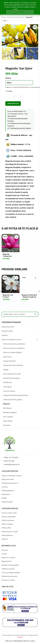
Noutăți (4, 498)
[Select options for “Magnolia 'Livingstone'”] (17, 237)
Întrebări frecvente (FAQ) (10, 565)
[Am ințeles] (37, 7)
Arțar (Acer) (7, 357)
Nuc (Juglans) (8, 417)
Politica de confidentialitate (14, 641)
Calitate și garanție (8, 569)
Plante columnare (8, 520)
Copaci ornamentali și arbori (16, 17)
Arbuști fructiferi (7, 331)
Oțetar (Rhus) (8, 421)
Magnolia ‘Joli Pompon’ (8, 296)
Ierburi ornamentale (9, 517)
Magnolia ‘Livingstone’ (7, 255)
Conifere (5, 335)
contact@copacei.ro (12, 464)
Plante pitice (6, 494)
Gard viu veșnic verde (9, 513)
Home (3, 17)
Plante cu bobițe (7, 524)
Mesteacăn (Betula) (10, 412)
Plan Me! (20, 637)
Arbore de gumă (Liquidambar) (14, 344)
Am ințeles (11, 12)
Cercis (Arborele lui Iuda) (12, 374)
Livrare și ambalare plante (11, 573)
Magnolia (29, 17)
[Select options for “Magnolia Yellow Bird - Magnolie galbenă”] (35, 278)
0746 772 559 (9, 461)
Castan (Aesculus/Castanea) (13, 365)
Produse (5, 550)
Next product (7, 21)
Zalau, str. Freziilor (11, 457)
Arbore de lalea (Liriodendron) (14, 348)
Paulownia (7, 425)
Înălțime (8, 78)
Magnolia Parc (7, 561)
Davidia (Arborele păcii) (11, 378)
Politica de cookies (29, 641)
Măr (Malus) (7, 408)
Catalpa (6, 370)
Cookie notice (23, 9)
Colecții (4, 554)
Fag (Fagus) (7, 387)
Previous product (3, 21)
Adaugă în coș (13, 103)
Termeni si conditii (8, 580)
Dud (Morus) (8, 382)
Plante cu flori (6, 528)
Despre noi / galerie (8, 558)
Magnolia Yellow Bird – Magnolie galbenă (29, 296)
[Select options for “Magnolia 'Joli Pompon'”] (17, 278)
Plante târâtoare (7, 535)
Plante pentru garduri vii (10, 483)
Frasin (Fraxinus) (9, 391)
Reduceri (5, 539)
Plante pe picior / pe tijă (10, 532)
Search (36, 314)
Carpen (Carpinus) (10, 361)
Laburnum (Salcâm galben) (13, 400)
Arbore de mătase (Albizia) (13, 352)
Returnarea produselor (10, 576)
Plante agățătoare (8, 491)
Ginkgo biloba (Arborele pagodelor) (16, 395)
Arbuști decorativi (8, 327)
